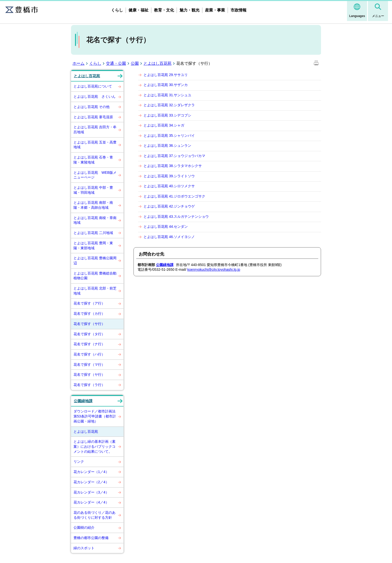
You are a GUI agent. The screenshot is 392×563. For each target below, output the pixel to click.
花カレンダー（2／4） (91, 482)
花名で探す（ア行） (89, 303)
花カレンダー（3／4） (91, 492)
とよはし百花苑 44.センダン (166, 226)
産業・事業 (215, 10)
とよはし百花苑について (93, 86)
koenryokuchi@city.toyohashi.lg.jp (214, 269)
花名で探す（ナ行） (89, 344)
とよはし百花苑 (157, 63)
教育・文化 (164, 10)
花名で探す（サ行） (89, 324)
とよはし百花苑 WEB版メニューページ (95, 175)
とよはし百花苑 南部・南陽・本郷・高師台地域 (93, 205)
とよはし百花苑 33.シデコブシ (167, 115)
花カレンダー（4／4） (91, 502)
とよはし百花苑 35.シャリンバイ (169, 135)
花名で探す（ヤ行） (89, 374)
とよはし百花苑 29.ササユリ (166, 75)
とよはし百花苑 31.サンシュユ (167, 95)
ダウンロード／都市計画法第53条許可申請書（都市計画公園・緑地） (95, 416)
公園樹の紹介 (84, 527)
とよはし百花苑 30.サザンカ (166, 85)
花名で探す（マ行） (89, 364)
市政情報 (238, 10)
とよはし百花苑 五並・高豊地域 (95, 145)
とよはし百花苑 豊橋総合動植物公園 (95, 276)
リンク (79, 461)
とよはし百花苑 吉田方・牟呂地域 (95, 129)
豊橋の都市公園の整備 (91, 538)
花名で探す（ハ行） (89, 354)
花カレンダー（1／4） (91, 472)
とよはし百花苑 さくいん (94, 96)
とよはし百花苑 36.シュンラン (167, 145)
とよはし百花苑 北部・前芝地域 (95, 291)
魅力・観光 (189, 10)
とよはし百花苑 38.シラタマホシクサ (173, 166)
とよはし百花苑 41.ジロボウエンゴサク (174, 196)
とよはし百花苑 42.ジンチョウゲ (169, 206)
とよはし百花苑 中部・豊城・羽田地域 (93, 190)
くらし (117, 10)
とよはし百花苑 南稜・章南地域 (95, 220)
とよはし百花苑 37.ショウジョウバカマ (174, 156)
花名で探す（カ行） (89, 313)
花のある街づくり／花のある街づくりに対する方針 (94, 515)
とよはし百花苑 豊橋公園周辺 (95, 260)
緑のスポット (84, 548)
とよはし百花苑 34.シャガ (164, 125)
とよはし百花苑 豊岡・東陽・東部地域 (93, 245)
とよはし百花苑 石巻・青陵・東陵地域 (93, 160)
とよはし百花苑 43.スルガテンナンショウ (176, 216)
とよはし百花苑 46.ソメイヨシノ (169, 237)
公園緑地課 (83, 401)
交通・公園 (116, 63)
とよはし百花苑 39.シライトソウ (169, 176)
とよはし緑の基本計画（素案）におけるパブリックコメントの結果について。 (94, 446)
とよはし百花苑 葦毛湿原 (93, 117)
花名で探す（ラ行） (89, 385)
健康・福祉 (138, 10)
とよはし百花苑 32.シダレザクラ (169, 105)
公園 (135, 63)
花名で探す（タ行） (89, 334)
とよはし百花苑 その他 (91, 107)
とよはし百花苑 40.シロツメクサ (169, 186)
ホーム (78, 63)
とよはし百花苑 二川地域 (93, 233)
